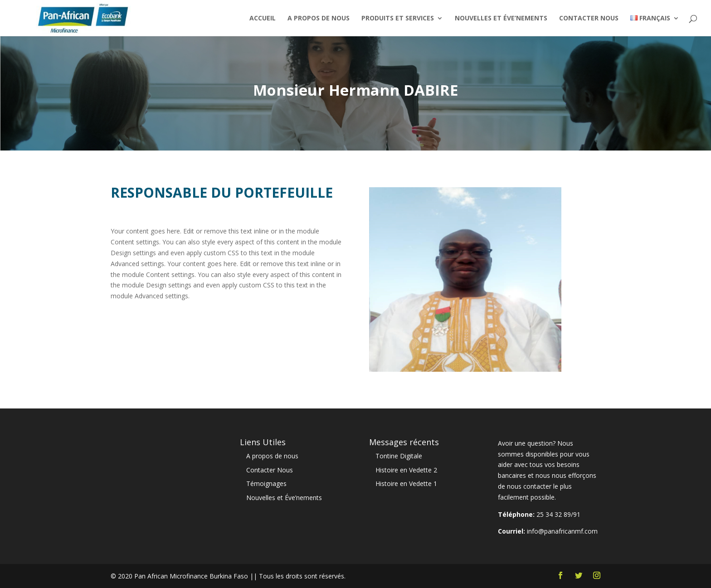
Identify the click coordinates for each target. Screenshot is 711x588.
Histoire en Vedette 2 (406, 470)
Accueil (263, 19)
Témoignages (266, 484)
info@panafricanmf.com (562, 531)
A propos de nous (319, 19)
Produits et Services (398, 19)
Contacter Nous (589, 19)
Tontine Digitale (399, 456)
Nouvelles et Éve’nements (501, 19)
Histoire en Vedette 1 (406, 484)
